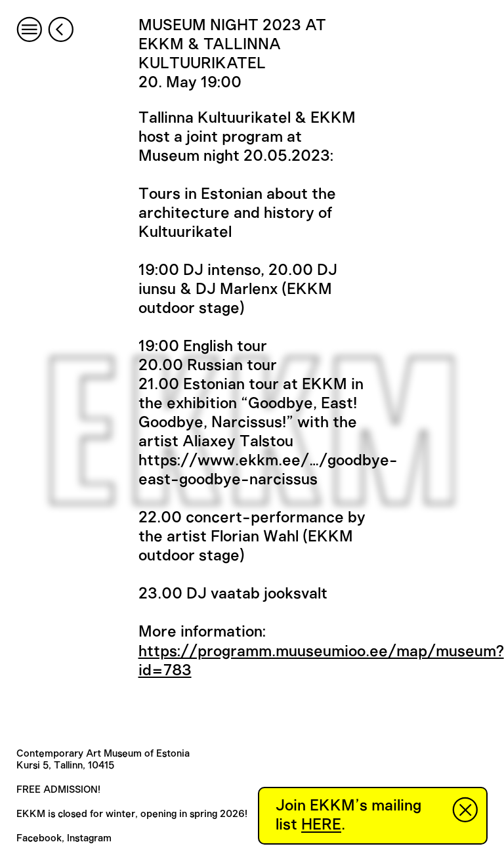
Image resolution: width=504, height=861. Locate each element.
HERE (321, 825)
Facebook (39, 838)
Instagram (89, 838)
